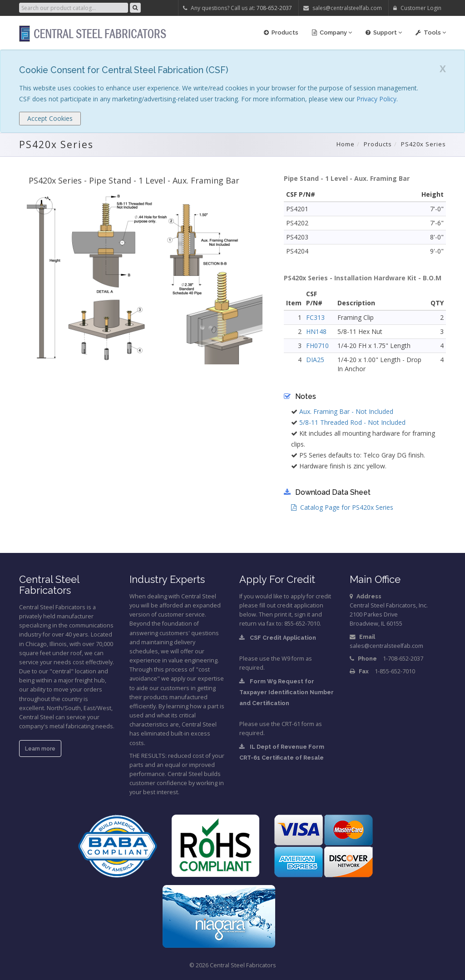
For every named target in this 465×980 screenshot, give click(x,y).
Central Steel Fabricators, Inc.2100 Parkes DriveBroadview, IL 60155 (389, 614)
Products (281, 32)
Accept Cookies (50, 118)
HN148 (316, 331)
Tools (431, 32)
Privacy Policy (376, 99)
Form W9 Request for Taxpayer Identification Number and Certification (287, 692)
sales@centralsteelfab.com (343, 8)
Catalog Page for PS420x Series (342, 507)
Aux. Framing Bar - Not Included (346, 411)
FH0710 (317, 346)
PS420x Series (423, 144)
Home (346, 144)
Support (384, 32)
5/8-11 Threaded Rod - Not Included (352, 422)
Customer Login (417, 8)
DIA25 (315, 360)
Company (332, 32)
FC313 (315, 317)
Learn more (40, 749)
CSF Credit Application (278, 638)
